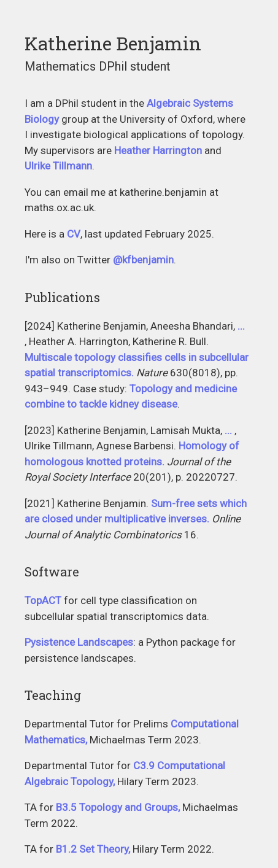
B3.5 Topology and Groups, (118, 807)
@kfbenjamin (143, 260)
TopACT (43, 600)
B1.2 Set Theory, (93, 849)
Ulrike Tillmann (58, 166)
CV (74, 234)
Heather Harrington (158, 150)
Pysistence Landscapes (79, 642)
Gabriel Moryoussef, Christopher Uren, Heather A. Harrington (230, 431)
